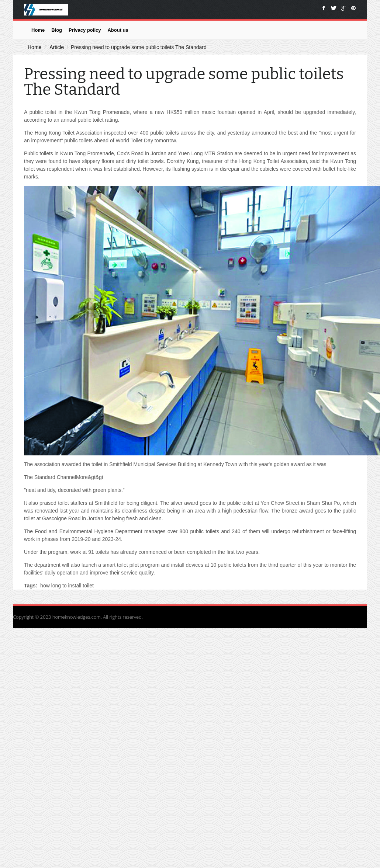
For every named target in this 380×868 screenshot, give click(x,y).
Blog (57, 30)
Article (57, 47)
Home (38, 30)
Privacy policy (85, 30)
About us (118, 30)
